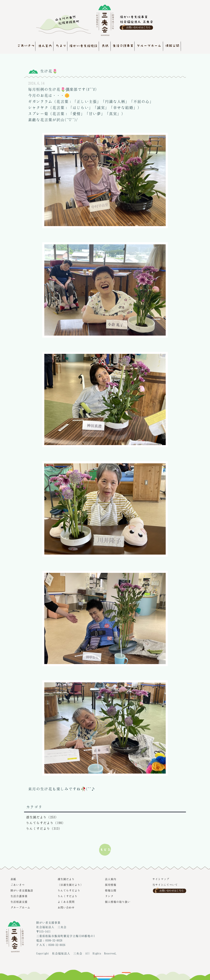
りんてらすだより (69, 890)
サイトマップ (161, 879)
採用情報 (111, 885)
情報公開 (111, 890)
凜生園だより (66, 879)
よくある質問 (66, 902)
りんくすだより (68, 896)
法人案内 (111, 879)
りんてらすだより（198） (46, 823)
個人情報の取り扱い (118, 902)
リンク (109, 896)
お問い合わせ (66, 907)
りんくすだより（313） (44, 828)
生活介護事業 (19, 896)
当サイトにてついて (165, 885)
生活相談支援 (19, 902)
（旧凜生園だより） (70, 885)
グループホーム (20, 907)
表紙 (13, 879)
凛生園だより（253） (42, 817)
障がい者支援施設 (22, 890)
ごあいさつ (18, 885)
